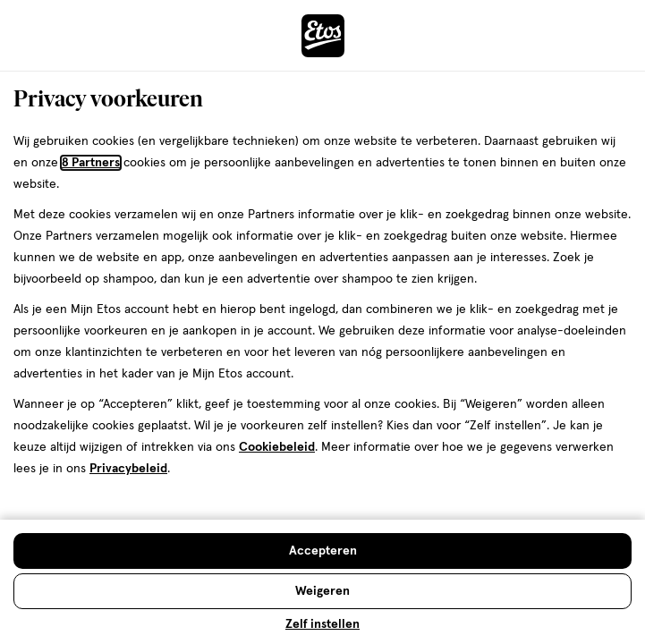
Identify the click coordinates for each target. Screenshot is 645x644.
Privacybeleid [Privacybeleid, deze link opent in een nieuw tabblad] (128, 469)
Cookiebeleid (277, 447)
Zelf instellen (322, 624)
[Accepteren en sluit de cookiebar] (322, 551)
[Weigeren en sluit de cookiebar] (322, 591)
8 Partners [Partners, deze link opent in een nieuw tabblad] (91, 163)
